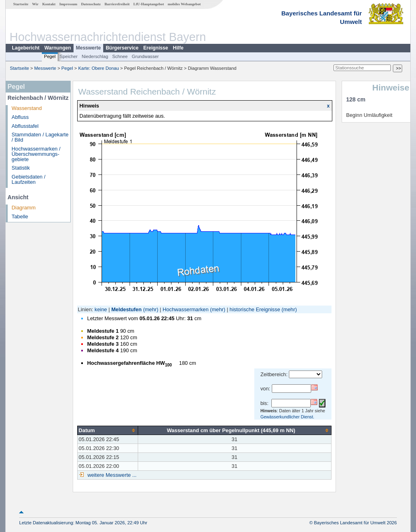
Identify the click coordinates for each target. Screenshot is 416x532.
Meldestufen (127, 309)
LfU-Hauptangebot (148, 4)
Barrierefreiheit (117, 4)
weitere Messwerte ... (111, 475)
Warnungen (58, 48)
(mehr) (151, 309)
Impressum (68, 4)
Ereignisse (156, 48)
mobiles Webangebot (184, 4)
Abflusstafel (25, 126)
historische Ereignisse (255, 309)
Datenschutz (91, 4)
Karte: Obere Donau (99, 68)
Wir (35, 4)
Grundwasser (145, 56)
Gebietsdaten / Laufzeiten (29, 179)
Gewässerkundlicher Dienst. (287, 417)
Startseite (21, 4)
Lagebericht (26, 48)
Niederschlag (95, 56)
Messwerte (88, 48)
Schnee (120, 56)
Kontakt (49, 4)
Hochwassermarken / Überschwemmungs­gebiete (36, 154)
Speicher (69, 56)
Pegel (50, 56)
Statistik (21, 168)
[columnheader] (107, 430)
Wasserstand (27, 108)
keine (101, 309)
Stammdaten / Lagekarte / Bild (40, 137)
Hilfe (178, 48)
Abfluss (20, 117)
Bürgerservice (122, 48)
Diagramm (24, 208)
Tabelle (20, 216)
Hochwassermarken (185, 309)
